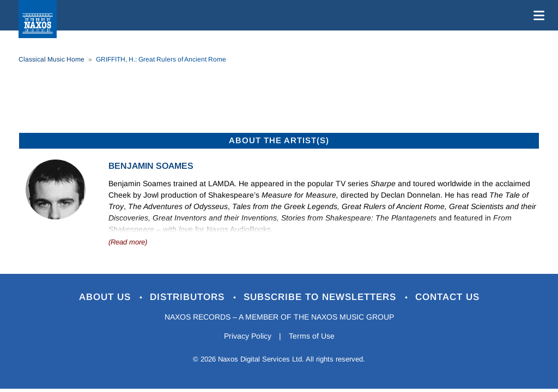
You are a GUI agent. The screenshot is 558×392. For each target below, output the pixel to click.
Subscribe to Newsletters (322, 297)
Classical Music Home (51, 59)
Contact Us (447, 297)
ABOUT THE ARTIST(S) (279, 140)
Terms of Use (312, 336)
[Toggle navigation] (537, 15)
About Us (107, 297)
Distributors (189, 297)
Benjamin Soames (151, 166)
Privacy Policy (248, 336)
